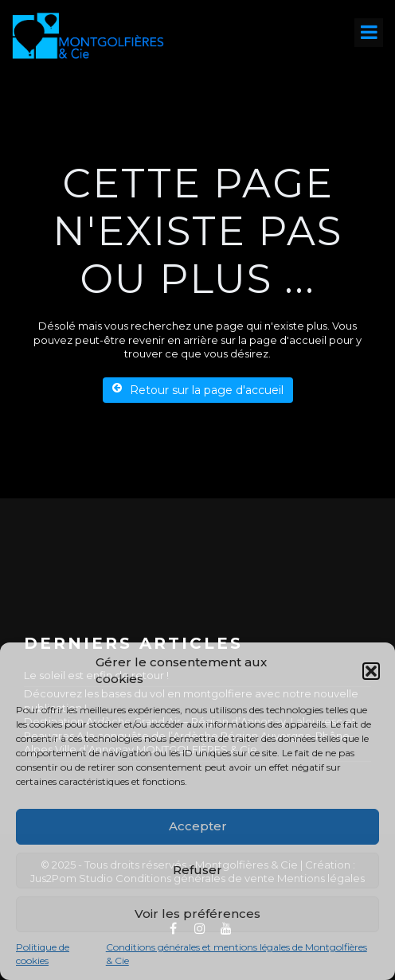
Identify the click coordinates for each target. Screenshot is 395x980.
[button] (371, 671)
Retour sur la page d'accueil (198, 390)
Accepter (198, 826)
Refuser (197, 870)
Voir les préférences (197, 914)
